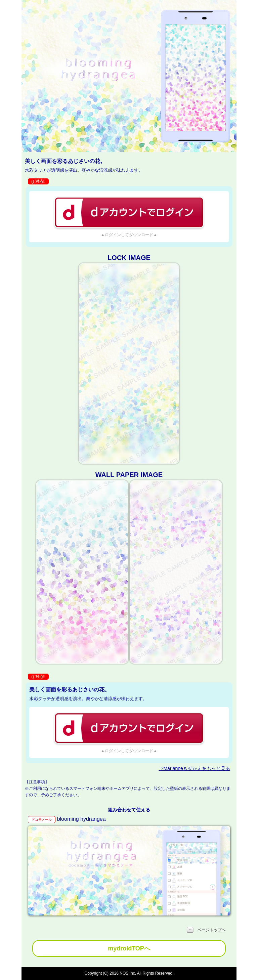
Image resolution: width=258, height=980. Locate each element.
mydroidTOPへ (129, 948)
